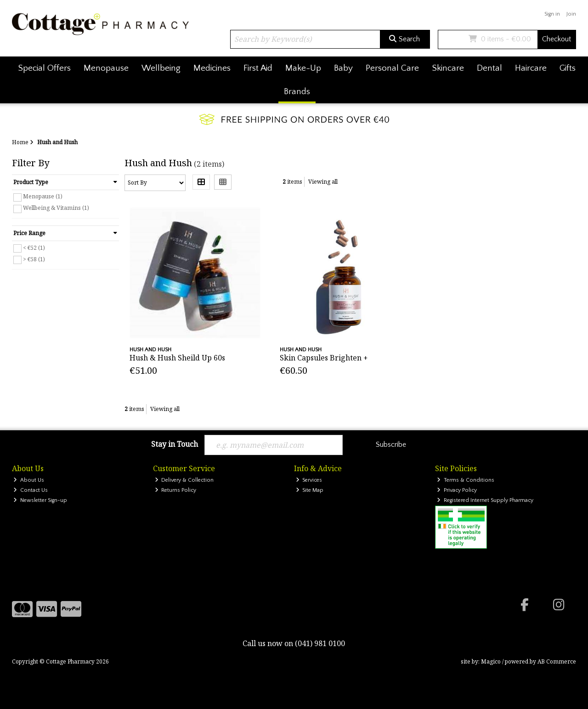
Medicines (212, 68)
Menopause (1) (43, 196)
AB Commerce (557, 661)
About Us (29, 480)
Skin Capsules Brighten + (324, 358)
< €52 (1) (34, 247)
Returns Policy (176, 490)
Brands (297, 92)
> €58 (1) (34, 259)
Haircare (531, 68)
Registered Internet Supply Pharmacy (485, 500)
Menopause (106, 68)
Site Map (310, 490)
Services (309, 480)
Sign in (552, 14)
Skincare (448, 68)
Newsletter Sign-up (40, 500)
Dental (489, 68)
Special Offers (44, 68)
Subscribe (391, 445)
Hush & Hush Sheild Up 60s (177, 358)
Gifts (568, 68)
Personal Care (392, 68)
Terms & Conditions (466, 480)
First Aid (258, 68)
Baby (343, 68)
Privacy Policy (457, 490)
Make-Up (303, 68)
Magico (491, 661)
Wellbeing (161, 68)
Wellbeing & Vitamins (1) (56, 208)
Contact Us (31, 490)
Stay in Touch (175, 445)
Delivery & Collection (184, 480)
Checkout (557, 39)
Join (571, 14)
